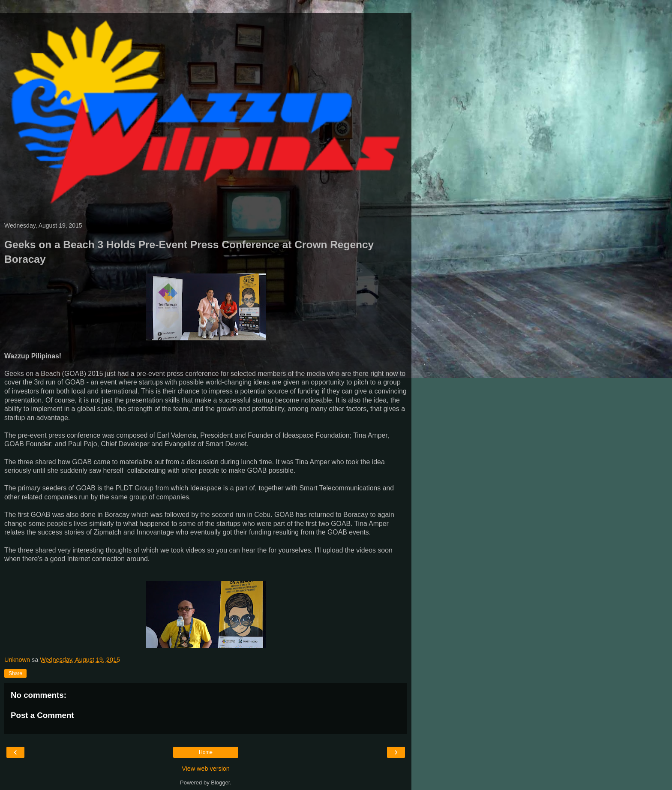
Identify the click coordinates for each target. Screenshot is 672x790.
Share (15, 673)
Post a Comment (42, 715)
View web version (206, 769)
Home (206, 752)
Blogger (220, 782)
